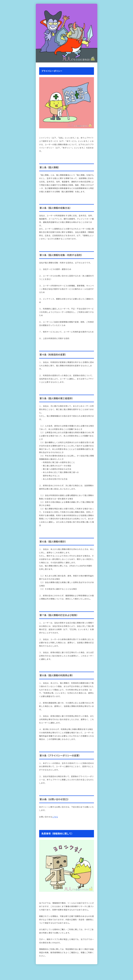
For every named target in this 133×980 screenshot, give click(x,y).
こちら (55, 817)
